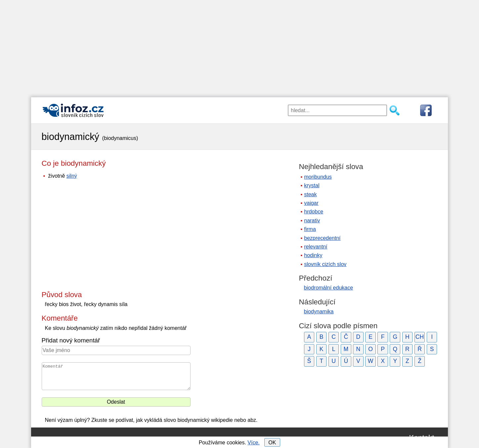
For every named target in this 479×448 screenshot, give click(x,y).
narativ (312, 221)
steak (310, 194)
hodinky (313, 255)
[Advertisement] (239, 46)
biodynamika (319, 312)
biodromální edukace (329, 288)
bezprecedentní (322, 238)
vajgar (311, 203)
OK (272, 443)
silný (72, 176)
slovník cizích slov (325, 264)
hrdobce (314, 212)
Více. (253, 443)
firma (310, 229)
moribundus (318, 177)
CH (420, 337)
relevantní (316, 247)
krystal (312, 185)
